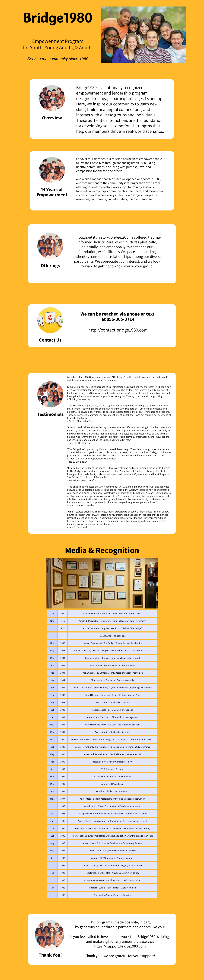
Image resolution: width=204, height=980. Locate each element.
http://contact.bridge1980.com (118, 330)
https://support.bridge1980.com (120, 946)
